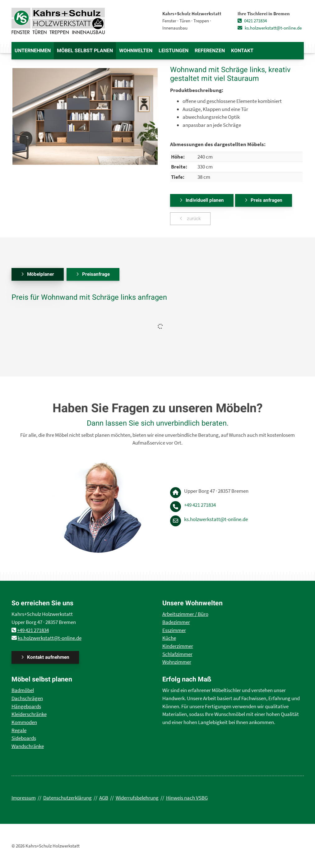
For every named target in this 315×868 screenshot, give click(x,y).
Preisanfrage (96, 274)
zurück (193, 219)
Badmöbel (23, 690)
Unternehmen (33, 51)
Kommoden (24, 722)
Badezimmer (176, 622)
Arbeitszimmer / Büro (185, 614)
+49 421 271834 (200, 505)
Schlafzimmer (177, 654)
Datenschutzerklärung (67, 798)
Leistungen (174, 51)
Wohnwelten (136, 51)
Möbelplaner (41, 274)
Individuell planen (205, 200)
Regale (19, 730)
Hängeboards (26, 706)
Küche (169, 638)
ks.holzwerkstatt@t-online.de (270, 28)
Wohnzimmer (177, 662)
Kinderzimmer (178, 646)
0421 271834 (252, 21)
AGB (104, 798)
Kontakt (242, 51)
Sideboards (24, 738)
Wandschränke (28, 746)
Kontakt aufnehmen (48, 657)
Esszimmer (174, 630)
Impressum (24, 798)
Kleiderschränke (29, 714)
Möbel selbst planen (85, 51)
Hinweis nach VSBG (187, 798)
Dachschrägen (27, 698)
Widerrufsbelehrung (137, 798)
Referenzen (210, 51)
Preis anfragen (266, 200)
